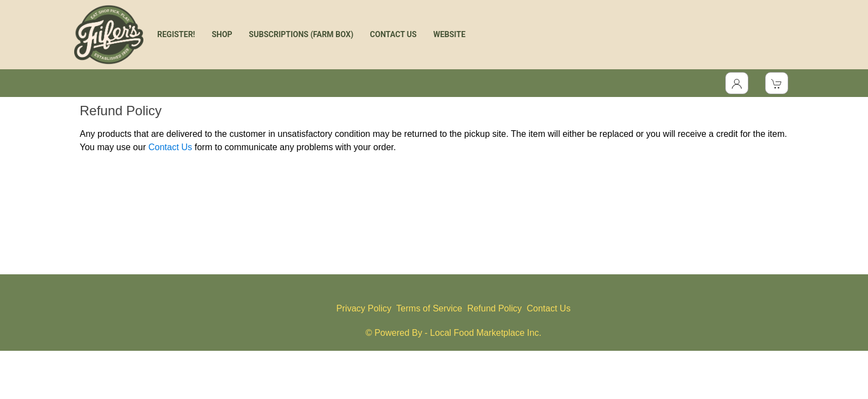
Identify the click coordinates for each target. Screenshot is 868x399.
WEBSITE (449, 34)
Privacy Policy (364, 308)
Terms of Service (429, 308)
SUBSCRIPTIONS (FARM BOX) (301, 34)
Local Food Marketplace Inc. (486, 333)
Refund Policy (495, 308)
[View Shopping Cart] (777, 83)
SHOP (222, 34)
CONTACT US (393, 34)
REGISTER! (176, 34)
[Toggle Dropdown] (737, 83)
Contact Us (170, 147)
